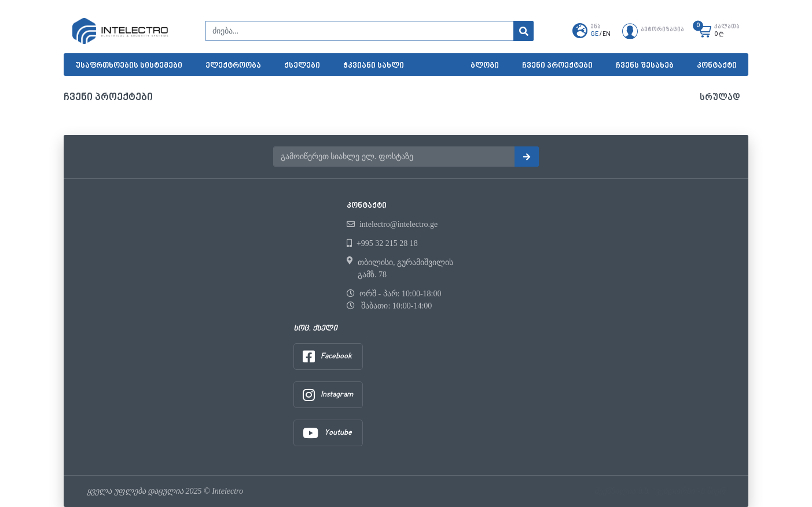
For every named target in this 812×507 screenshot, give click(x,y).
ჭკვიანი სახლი (374, 66)
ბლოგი (485, 66)
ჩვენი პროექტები (557, 66)
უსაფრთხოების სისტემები (129, 66)
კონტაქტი (717, 66)
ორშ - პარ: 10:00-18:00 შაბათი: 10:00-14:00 (394, 300)
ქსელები (302, 66)
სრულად (720, 98)
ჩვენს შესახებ (645, 66)
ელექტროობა (233, 66)
